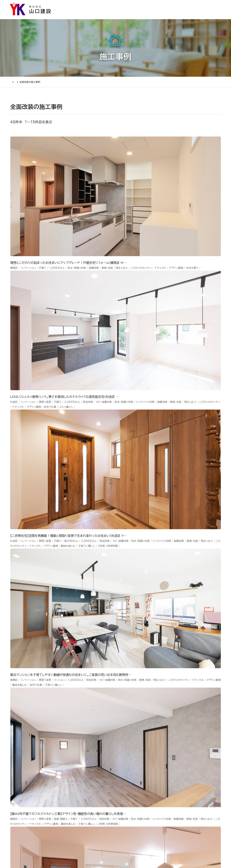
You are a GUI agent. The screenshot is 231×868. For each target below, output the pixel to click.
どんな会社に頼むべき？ (35, 731)
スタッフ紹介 (125, 766)
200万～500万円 (82, 766)
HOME (14, 86)
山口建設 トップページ (25, 691)
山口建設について (210, 16)
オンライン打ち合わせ (33, 752)
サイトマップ (148, 5)
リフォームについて (173, 16)
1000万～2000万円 (84, 752)
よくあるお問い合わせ (33, 759)
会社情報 (122, 724)
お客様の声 (141, 16)
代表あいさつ (126, 731)
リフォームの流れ (29, 738)
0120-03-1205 (176, 5)
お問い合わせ (160, 751)
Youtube (192, 723)
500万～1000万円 (83, 759)
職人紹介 (122, 773)
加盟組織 (122, 745)
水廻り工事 (76, 731)
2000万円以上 (79, 745)
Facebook (193, 730)
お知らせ (90, 5)
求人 (119, 787)
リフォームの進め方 (31, 724)
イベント (156, 737)
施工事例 (116, 16)
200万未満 (76, 773)
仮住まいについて (30, 745)
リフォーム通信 (109, 5)
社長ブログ (129, 5)
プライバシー (159, 772)
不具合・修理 (159, 758)
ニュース (156, 723)
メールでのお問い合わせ (142, 654)
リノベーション (78, 724)
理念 (119, 738)
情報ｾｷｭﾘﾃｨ (159, 779)
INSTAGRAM (196, 737)
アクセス (122, 780)
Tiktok (190, 751)
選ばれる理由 (90, 16)
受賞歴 (121, 752)
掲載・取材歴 (125, 759)
